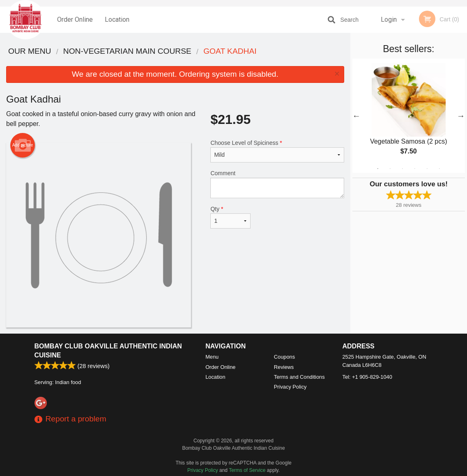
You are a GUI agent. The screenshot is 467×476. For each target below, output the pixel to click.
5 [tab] (427, 169)
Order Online (75, 19)
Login (389, 19)
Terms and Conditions (299, 377)
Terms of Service (247, 470)
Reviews (284, 367)
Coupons (284, 357)
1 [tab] (378, 169)
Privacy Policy (290, 387)
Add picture (23, 145)
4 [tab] (415, 169)
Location (117, 19)
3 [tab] (403, 169)
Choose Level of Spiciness (277, 151)
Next (461, 116)
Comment (277, 184)
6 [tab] (439, 169)
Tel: (367, 377)
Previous (357, 116)
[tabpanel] (409, 116)
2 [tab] (390, 169)
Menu (212, 357)
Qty (230, 217)
